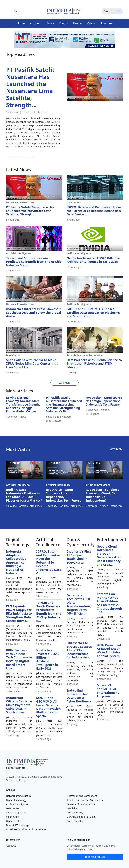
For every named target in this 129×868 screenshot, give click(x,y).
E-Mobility (72, 808)
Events (63, 23)
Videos (91, 23)
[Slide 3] (25, 157)
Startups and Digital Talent (81, 817)
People (77, 23)
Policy (50, 23)
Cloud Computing (16, 813)
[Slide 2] (18, 157)
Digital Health (14, 821)
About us (106, 23)
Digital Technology (16, 800)
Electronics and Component (82, 796)
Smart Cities (13, 817)
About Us (11, 846)
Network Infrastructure (19, 796)
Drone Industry (75, 813)
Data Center (13, 808)
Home (21, 23)
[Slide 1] (11, 157)
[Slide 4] (31, 157)
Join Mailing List (95, 857)
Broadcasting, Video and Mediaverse (26, 829)
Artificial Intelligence (17, 804)
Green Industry (75, 821)
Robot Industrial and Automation (85, 800)
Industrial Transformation (81, 804)
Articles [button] (35, 23)
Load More (64, 383)
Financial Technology (18, 825)
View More (116, 449)
